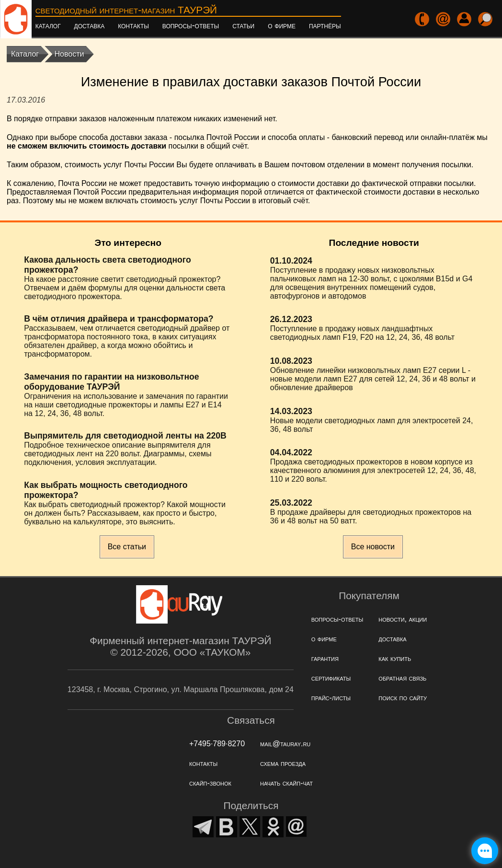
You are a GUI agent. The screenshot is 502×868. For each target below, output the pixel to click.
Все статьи (127, 547)
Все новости (373, 547)
